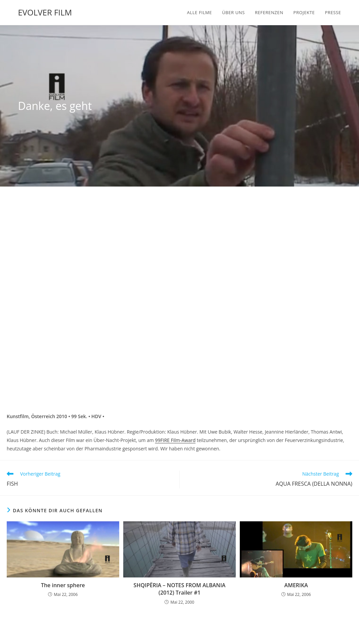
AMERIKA (296, 585)
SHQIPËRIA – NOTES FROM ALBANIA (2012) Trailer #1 (180, 589)
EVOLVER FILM (45, 12)
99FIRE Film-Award (175, 440)
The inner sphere (63, 585)
